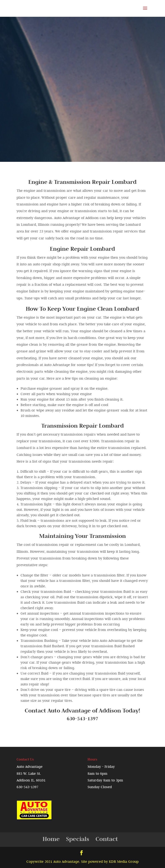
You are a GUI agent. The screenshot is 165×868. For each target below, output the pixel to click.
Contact (107, 839)
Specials (78, 839)
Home (51, 839)
